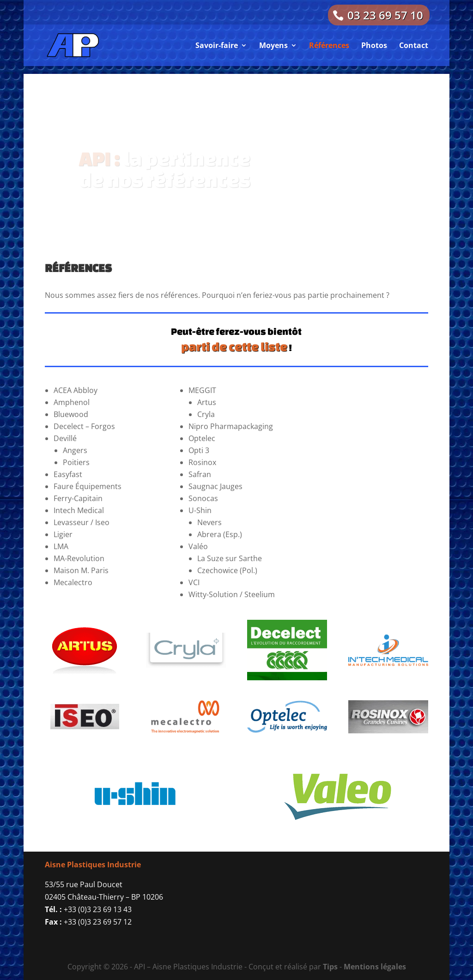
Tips (330, 967)
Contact (414, 45)
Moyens (273, 45)
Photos (374, 45)
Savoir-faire (217, 45)
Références (329, 45)
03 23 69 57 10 (385, 15)
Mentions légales (375, 967)
